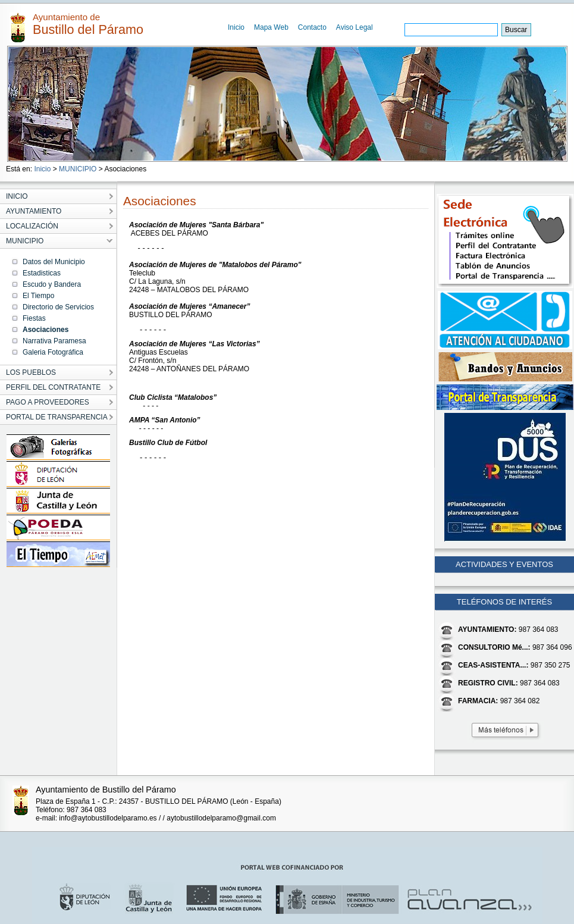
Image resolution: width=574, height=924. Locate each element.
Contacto (312, 27)
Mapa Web (271, 27)
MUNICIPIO (78, 169)
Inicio (236, 27)
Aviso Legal (355, 27)
